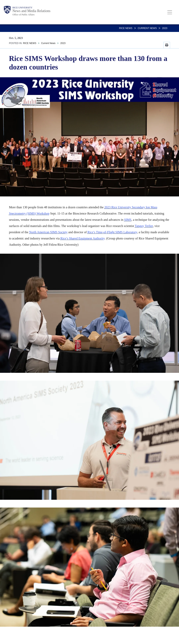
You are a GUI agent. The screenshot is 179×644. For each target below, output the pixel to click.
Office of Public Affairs (23, 15)
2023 (165, 28)
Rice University (22, 8)
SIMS (128, 220)
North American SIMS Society (48, 232)
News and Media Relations (31, 11)
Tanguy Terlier (144, 226)
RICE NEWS (126, 28)
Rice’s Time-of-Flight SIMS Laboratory (112, 232)
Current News (147, 28)
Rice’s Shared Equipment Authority (83, 238)
